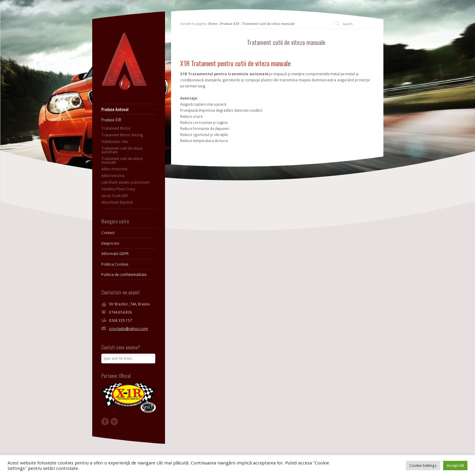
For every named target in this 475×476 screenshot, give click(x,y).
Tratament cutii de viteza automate (122, 150)
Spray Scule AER (115, 196)
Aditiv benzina (113, 176)
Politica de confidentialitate (124, 275)
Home (213, 24)
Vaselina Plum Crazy (118, 189)
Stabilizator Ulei (115, 142)
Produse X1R (230, 24)
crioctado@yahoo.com (128, 329)
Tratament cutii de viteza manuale (268, 24)
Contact (108, 233)
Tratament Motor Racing (122, 135)
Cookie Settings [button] (423, 466)
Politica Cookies (115, 264)
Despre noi (110, 243)
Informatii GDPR (115, 254)
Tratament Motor (116, 128)
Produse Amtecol (115, 109)
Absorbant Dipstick (117, 202)
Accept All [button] (455, 466)
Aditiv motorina (114, 169)
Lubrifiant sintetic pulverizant (125, 182)
